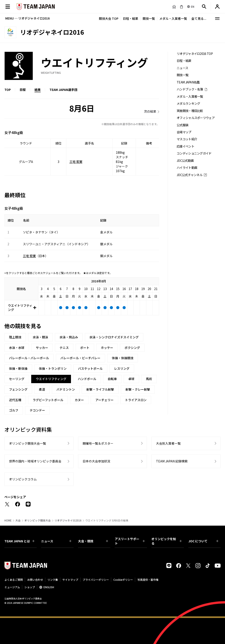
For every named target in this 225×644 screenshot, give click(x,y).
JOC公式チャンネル (190, 175)
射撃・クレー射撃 (138, 389)
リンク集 (53, 580)
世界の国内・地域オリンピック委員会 (35, 461)
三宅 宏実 (76, 162)
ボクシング (132, 348)
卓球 (131, 379)
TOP (8, 90)
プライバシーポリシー (96, 580)
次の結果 (150, 111)
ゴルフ (14, 410)
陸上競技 (15, 337)
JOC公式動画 (185, 161)
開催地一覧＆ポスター (98, 443)
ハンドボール (87, 379)
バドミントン (66, 389)
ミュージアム (12, 587)
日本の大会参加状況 (96, 461)
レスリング (122, 368)
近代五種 (15, 400)
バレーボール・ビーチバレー (80, 358)
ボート (85, 348)
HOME (8, 520)
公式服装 (182, 125)
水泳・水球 (17, 348)
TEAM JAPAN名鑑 (188, 82)
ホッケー (107, 348)
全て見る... (199, 18)
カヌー (79, 400)
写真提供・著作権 (148, 580)
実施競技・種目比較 (190, 111)
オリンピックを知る (166, 541)
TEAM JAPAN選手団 (63, 90)
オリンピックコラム (23, 479)
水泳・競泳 (40, 337)
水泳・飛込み (69, 337)
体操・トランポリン (53, 368)
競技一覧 (149, 18)
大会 (18, 520)
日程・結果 (131, 18)
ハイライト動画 (187, 168)
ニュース (182, 68)
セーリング (17, 379)
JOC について (203, 541)
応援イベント (185, 146)
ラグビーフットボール (48, 400)
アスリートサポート (130, 541)
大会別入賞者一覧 (168, 443)
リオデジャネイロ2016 (68, 520)
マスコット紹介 (187, 139)
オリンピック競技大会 (38, 520)
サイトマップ (70, 580)
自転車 (112, 379)
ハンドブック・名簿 (190, 89)
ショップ (30, 587)
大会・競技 (93, 541)
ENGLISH (49, 587)
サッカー (42, 348)
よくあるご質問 (14, 580)
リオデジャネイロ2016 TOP (195, 54)
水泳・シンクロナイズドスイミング (114, 337)
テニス (64, 348)
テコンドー (37, 410)
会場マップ (184, 132)
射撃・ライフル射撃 (100, 389)
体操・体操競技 (123, 358)
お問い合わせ (35, 580)
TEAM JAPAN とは (19, 541)
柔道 (42, 389)
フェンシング (18, 389)
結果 (38, 90)
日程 (23, 90)
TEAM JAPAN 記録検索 (172, 461)
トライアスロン (136, 400)
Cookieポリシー (123, 580)
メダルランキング (188, 104)
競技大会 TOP (109, 18)
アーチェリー (104, 400)
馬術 (149, 379)
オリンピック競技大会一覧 (27, 443)
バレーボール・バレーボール (29, 358)
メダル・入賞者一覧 (173, 18)
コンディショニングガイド (194, 153)
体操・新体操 (18, 368)
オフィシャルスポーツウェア (196, 118)
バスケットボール (90, 368)
